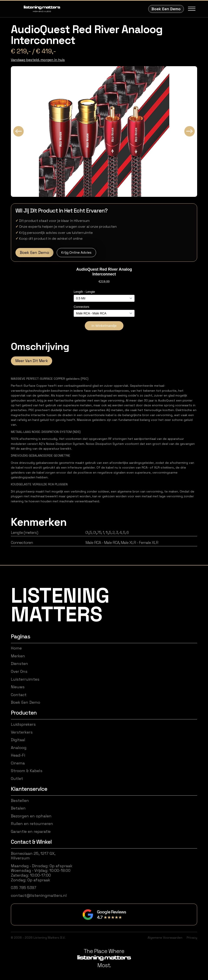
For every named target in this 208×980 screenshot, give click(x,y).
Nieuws (18, 687)
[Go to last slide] (18, 131)
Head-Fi (18, 755)
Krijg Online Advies (76, 252)
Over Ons (19, 671)
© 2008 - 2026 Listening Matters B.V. (38, 938)
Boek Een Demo (166, 9)
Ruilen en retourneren (32, 824)
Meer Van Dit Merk (32, 361)
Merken (18, 656)
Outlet (17, 779)
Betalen (18, 808)
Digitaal (18, 740)
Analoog (19, 748)
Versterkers (22, 732)
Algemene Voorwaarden (165, 938)
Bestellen (20, 801)
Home (16, 648)
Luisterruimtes (25, 679)
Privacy (192, 938)
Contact (19, 695)
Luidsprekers (23, 724)
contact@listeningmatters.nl (39, 896)
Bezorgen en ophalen (31, 816)
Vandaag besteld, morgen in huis (38, 60)
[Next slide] (190, 131)
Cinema (18, 763)
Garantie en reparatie (31, 832)
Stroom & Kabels (27, 771)
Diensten (19, 664)
